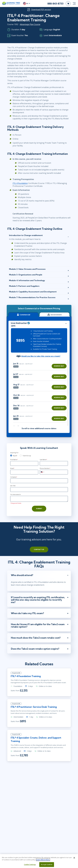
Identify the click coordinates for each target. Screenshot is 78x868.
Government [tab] (54, 315)
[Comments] (39, 499)
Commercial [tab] (23, 315)
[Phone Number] (54, 472)
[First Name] (24, 463)
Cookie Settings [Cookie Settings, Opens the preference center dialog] (30, 864)
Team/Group (27, 456)
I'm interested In (15, 494)
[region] (41, 393)
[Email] (24, 472)
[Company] (39, 481)
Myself (15, 456)
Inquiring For (14, 453)
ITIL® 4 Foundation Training (26, 676)
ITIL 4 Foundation (20, 183)
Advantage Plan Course (30, 24)
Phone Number (45, 468)
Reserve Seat (59, 366)
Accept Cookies (47, 864)
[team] (21, 456)
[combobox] (42, 472)
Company (14, 477)
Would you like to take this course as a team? (41, 356)
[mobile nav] (74, 4)
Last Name (43, 459)
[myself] (11, 456)
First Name (14, 459)
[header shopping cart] (68, 4)
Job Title (13, 486)
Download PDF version (41, 9)
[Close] (74, 858)
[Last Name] (54, 463)
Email (12, 468)
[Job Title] (39, 490)
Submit (39, 509)
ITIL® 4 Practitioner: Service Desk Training (34, 707)
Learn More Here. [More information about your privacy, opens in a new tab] (43, 860)
